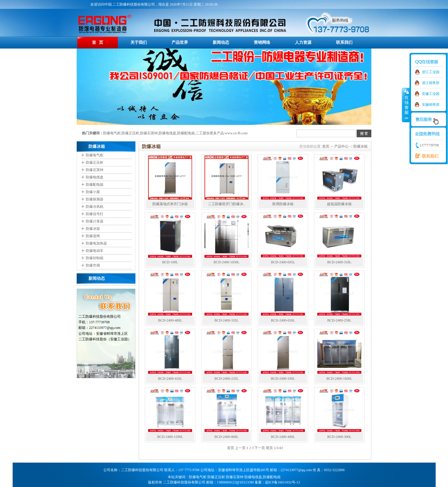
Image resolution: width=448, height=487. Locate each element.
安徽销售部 (431, 105)
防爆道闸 (93, 236)
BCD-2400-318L (339, 262)
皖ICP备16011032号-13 (283, 482)
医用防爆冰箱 (283, 204)
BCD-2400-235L (226, 379)
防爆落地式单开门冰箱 (170, 204)
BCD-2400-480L (170, 320)
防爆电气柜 (112, 133)
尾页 (269, 448)
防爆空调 (93, 265)
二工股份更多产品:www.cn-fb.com (222, 133)
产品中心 (341, 146)
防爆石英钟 (149, 133)
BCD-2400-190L (283, 379)
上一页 (240, 448)
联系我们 (344, 42)
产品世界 (180, 42)
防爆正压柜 (130, 133)
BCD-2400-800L (226, 437)
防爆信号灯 (95, 214)
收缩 (406, 105)
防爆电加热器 (96, 243)
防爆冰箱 (93, 229)
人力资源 (303, 42)
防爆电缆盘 (167, 133)
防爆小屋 (93, 192)
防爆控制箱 (95, 258)
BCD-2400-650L (283, 320)
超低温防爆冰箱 (339, 204)
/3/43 (278, 448)
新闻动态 (221, 42)
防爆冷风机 (95, 207)
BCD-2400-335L (226, 320)
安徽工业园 (431, 94)
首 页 (98, 42)
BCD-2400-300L (339, 437)
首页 (326, 146)
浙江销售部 (431, 83)
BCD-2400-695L (283, 262)
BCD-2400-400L (283, 437)
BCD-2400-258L (339, 320)
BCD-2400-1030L (226, 262)
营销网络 (262, 42)
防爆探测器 (95, 199)
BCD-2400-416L (170, 379)
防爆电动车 (95, 251)
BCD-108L (170, 262)
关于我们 (139, 42)
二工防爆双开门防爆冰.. (226, 204)
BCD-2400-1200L (170, 437)
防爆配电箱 (186, 133)
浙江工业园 (431, 72)
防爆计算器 (95, 221)
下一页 (260, 448)
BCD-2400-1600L (339, 379)
